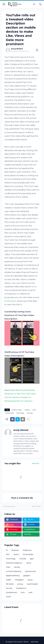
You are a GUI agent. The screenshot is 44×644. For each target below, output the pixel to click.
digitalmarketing (13, 576)
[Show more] (28, 419)
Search (16, 554)
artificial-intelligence (14, 563)
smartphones (11, 592)
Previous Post (9, 506)
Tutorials (23, 559)
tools (23, 592)
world (8, 597)
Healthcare (27, 550)
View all (35, 463)
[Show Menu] (4, 4)
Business (15, 550)
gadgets (27, 576)
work (30, 592)
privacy (20, 584)
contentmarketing (14, 571)
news (34, 410)
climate (17, 567)
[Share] (36, 50)
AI (7, 550)
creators (27, 410)
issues (30, 580)
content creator (17, 410)
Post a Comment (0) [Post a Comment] (22, 498)
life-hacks (10, 584)
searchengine (32, 584)
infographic (19, 580)
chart (8, 567)
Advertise (34, 642)
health (9, 580)
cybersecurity (30, 571)
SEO (8, 554)
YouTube (30, 413)
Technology (20, 413)
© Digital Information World (17, 642)
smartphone (21, 588)
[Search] (40, 4)
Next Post (36, 506)
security (9, 588)
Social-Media (10, 413)
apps (32, 559)
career (29, 563)
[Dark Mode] (35, 4)
